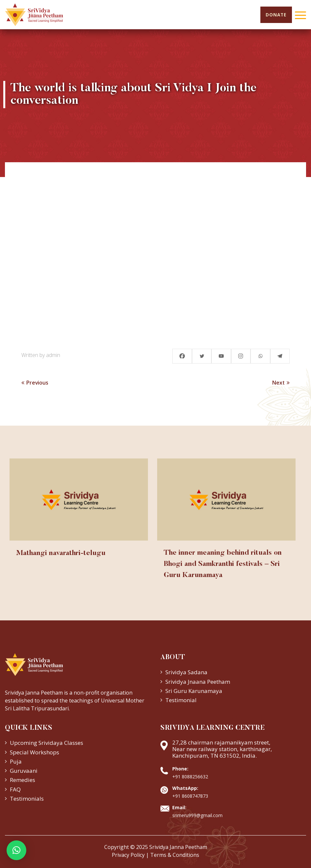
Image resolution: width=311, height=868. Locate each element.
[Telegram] (280, 356)
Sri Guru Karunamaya (194, 691)
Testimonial (181, 700)
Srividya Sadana (186, 672)
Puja (16, 762)
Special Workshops (35, 752)
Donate (275, 15)
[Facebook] (181, 356)
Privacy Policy (128, 855)
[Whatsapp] (260, 356)
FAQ (15, 789)
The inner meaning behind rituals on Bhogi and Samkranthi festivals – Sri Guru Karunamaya (224, 565)
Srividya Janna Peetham (178, 847)
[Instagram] (240, 356)
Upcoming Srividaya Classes (47, 743)
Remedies (23, 780)
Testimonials (27, 799)
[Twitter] (201, 356)
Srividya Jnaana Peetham (198, 682)
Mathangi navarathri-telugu (62, 554)
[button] (16, 850)
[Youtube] (221, 356)
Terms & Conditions (175, 855)
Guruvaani (24, 771)
